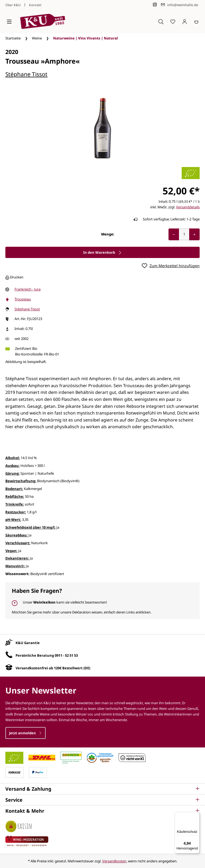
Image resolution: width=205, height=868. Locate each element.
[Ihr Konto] (185, 21)
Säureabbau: (17, 535)
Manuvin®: (15, 566)
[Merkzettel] (173, 21)
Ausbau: (12, 466)
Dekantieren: (17, 558)
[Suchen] (161, 21)
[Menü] (9, 21)
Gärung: (12, 473)
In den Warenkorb (102, 252)
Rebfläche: (15, 496)
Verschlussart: (18, 543)
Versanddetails (188, 207)
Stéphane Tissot (26, 74)
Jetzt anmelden (25, 733)
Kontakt (35, 5)
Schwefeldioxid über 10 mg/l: (30, 527)
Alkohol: (13, 458)
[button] (102, 789)
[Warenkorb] (196, 21)
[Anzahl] (184, 234)
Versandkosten (114, 861)
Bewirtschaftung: (21, 481)
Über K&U (13, 5)
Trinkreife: (15, 504)
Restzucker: (16, 512)
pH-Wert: (13, 520)
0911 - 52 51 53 (66, 655)
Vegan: (11, 551)
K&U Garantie (28, 643)
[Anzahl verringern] (174, 234)
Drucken (14, 277)
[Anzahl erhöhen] (194, 234)
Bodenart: (14, 489)
